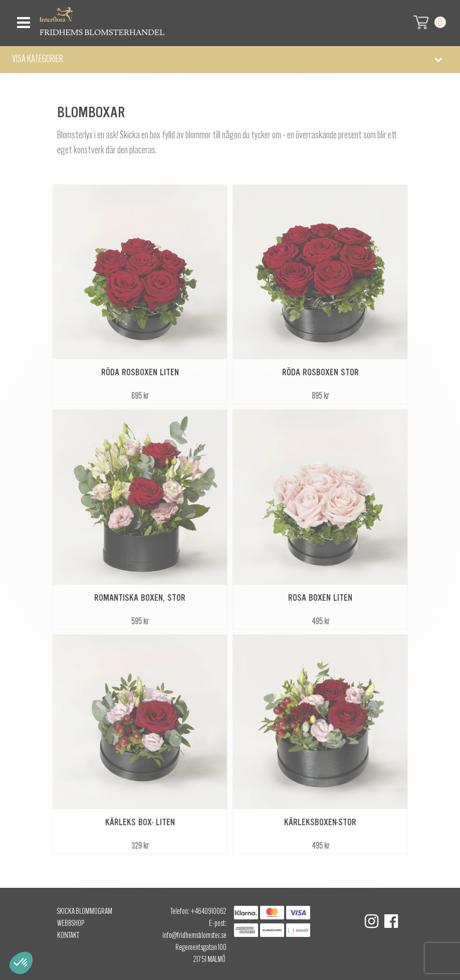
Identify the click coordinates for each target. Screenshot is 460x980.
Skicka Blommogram (85, 912)
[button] (230, 60)
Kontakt (68, 936)
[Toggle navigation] (22, 20)
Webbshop (71, 924)
